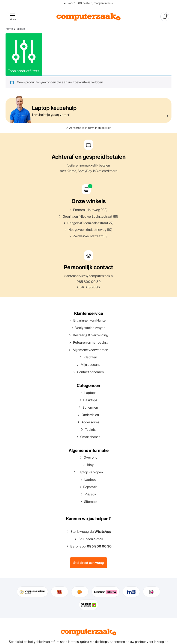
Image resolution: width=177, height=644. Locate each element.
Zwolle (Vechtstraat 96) (90, 236)
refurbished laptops (65, 642)
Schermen (90, 407)
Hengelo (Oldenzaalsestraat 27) (90, 223)
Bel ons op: (91, 546)
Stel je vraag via (91, 531)
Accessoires (90, 422)
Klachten (90, 357)
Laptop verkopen (90, 472)
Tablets (90, 429)
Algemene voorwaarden (90, 350)
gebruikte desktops (94, 642)
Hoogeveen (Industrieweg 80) (90, 230)
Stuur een (91, 539)
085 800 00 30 (89, 282)
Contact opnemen (90, 372)
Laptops (90, 393)
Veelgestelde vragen (90, 328)
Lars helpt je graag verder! (87, 110)
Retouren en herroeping (90, 342)
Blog (90, 465)
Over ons (90, 457)
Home (9, 29)
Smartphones (90, 437)
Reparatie (90, 487)
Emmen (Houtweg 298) (90, 210)
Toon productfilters (24, 54)
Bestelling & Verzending (90, 335)
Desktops (90, 400)
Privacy (90, 494)
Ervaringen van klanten (90, 320)
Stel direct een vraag (88, 563)
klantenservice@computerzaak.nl (89, 276)
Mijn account (90, 364)
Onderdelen (90, 415)
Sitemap (90, 502)
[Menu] (12, 17)
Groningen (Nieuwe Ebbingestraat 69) (90, 216)
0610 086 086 (88, 287)
